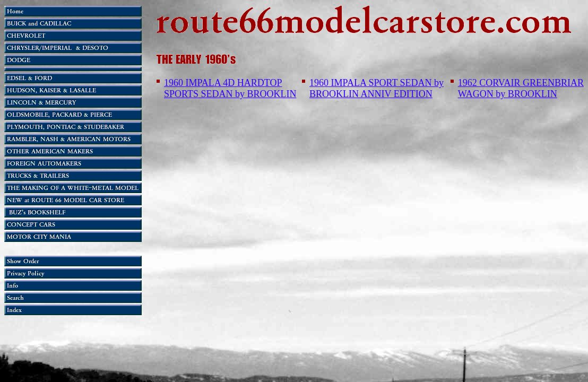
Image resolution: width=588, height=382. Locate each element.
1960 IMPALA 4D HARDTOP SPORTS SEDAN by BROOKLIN (230, 88)
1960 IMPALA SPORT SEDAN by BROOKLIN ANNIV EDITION (377, 88)
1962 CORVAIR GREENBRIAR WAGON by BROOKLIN (521, 88)
